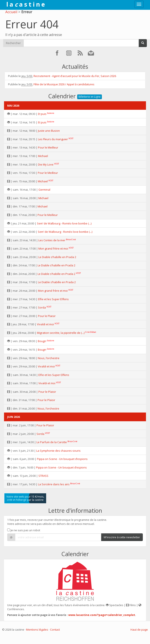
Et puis (42, 114)
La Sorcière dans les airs (54, 484)
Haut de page (139, 630)
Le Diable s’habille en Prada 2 (57, 257)
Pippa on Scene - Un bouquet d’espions (62, 459)
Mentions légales (37, 630)
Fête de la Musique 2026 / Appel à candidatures (64, 84)
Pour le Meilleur (48, 147)
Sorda (42, 307)
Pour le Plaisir (47, 316)
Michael (43, 156)
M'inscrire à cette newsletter (122, 537)
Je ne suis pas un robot (24, 530)
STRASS (43, 476)
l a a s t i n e (26, 4)
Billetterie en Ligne (90, 97)
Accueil (11, 12)
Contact (55, 630)
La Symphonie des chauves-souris (58, 451)
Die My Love (46, 164)
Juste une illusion (49, 131)
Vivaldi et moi (45, 324)
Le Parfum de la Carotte (52, 442)
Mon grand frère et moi (53, 248)
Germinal (44, 190)
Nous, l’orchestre (49, 358)
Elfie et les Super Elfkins (53, 299)
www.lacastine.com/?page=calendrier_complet (102, 615)
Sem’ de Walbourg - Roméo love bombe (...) (64, 223)
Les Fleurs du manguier (53, 139)
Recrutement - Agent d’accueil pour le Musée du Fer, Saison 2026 (75, 76)
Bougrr (42, 341)
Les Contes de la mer (52, 240)
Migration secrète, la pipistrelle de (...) (61, 333)
